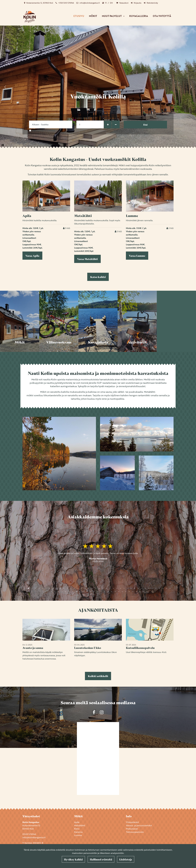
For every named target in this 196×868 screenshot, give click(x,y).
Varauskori (124, 3)
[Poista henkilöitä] (116, 124)
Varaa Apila (32, 256)
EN (111, 3)
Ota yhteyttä (162, 16)
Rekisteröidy (152, 3)
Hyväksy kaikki (73, 859)
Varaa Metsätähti (87, 259)
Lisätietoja (126, 859)
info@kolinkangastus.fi (90, 3)
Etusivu (79, 16)
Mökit (93, 16)
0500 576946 (29, 834)
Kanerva (78, 832)
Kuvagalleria (139, 16)
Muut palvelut (112, 16)
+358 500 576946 (66, 3)
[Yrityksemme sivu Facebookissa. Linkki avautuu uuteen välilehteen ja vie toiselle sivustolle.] (94, 712)
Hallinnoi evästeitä (101, 859)
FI (106, 3)
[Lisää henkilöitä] (108, 124)
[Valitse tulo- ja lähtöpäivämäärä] (51, 124)
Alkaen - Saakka (37, 118)
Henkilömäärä (83, 118)
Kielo (77, 829)
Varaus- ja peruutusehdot (139, 825)
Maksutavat (132, 829)
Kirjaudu (138, 3)
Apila (77, 822)
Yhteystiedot (132, 822)
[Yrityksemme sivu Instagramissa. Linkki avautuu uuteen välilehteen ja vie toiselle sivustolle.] (102, 712)
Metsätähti (80, 825)
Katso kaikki (98, 277)
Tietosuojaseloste (135, 832)
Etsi (145, 125)
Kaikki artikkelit (98, 676)
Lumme (78, 835)
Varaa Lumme (137, 256)
